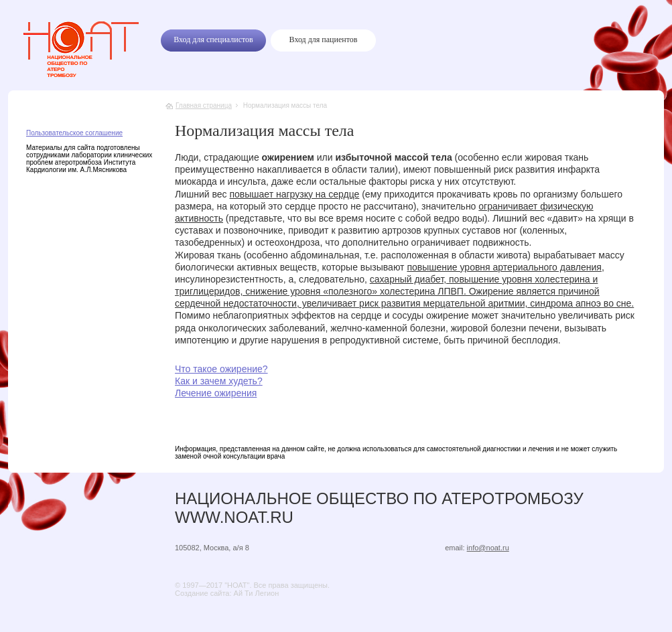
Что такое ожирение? (221, 369)
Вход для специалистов (213, 39)
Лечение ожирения (216, 393)
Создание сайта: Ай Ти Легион (227, 593)
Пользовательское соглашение (74, 133)
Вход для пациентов (324, 39)
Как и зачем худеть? (219, 381)
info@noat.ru (488, 548)
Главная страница (204, 105)
